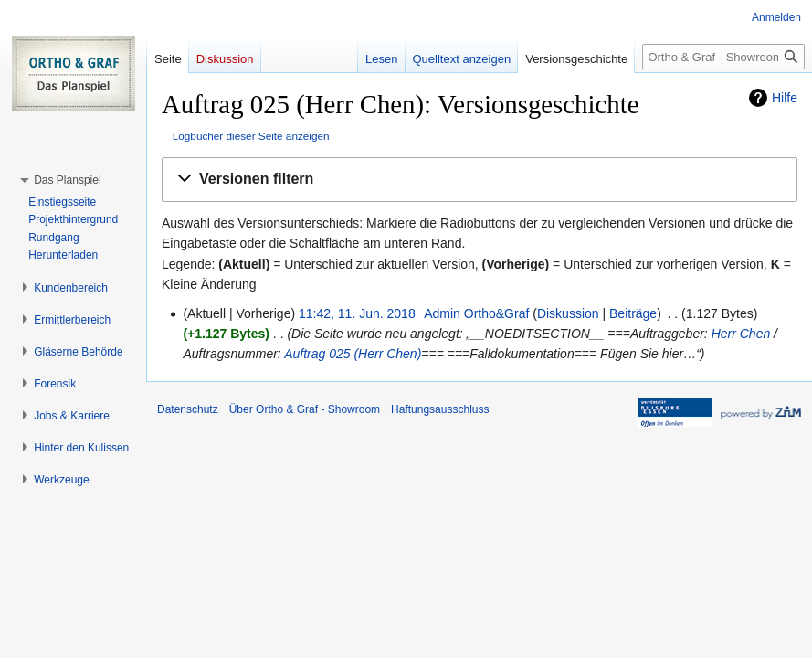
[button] (480, 180)
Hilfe (785, 98)
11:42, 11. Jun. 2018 (357, 313)
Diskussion (568, 313)
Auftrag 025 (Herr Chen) (353, 354)
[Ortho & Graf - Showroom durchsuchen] (723, 57)
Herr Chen (741, 334)
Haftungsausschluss (440, 409)
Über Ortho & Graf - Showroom (305, 409)
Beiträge (633, 313)
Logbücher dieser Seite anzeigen (251, 136)
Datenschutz (188, 409)
